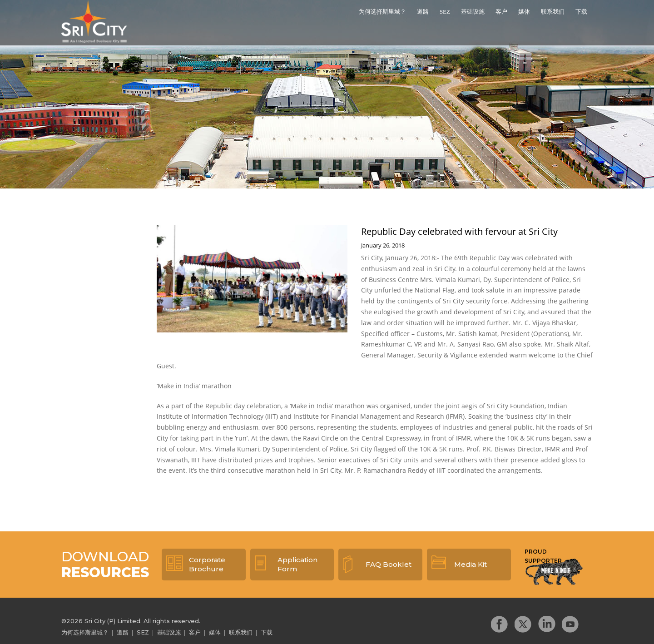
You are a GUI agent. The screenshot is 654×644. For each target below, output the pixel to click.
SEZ (445, 12)
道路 (423, 12)
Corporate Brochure (207, 564)
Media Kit (471, 564)
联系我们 (553, 12)
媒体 (524, 12)
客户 (501, 12)
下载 (581, 12)
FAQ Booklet (389, 564)
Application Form (297, 564)
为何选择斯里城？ (382, 12)
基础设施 (473, 12)
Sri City (95, 22)
